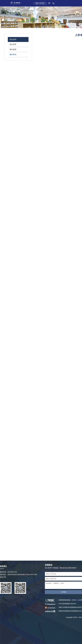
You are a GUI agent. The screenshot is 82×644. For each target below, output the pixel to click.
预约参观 (13, 49)
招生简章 (13, 44)
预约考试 (13, 54)
